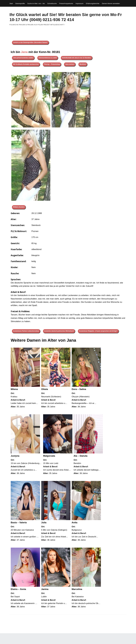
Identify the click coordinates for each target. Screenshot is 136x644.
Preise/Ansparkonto (66, 3)
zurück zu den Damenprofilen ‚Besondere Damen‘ (30, 42)
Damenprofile (20, 3)
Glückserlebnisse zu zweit (48, 58)
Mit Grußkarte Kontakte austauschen (26, 64)
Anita (75, 522)
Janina (45, 589)
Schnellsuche (52, 3)
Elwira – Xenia (18, 589)
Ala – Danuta (80, 456)
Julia (44, 522)
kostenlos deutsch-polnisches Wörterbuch (59, 331)
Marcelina (77, 589)
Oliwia (45, 389)
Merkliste (83, 64)
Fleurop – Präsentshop (52, 64)
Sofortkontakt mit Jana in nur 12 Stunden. (77, 58)
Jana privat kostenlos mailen (23, 58)
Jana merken (70, 64)
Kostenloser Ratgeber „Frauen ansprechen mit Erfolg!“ (98, 331)
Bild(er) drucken (19, 207)
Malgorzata (49, 456)
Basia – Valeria (19, 522)
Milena (14, 389)
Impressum (79, 3)
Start (11, 3)
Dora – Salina (79, 389)
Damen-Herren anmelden (111, 3)
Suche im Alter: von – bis (36, 3)
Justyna (15, 456)
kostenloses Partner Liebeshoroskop (26, 331)
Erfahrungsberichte (93, 3)
